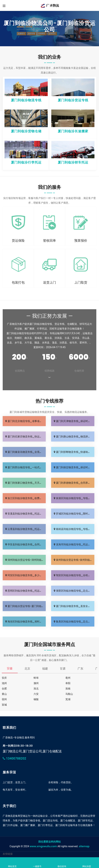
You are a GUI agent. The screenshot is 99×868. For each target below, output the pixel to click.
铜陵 (36, 699)
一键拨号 (37, 863)
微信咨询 (62, 863)
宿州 (4, 699)
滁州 (36, 683)
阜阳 (68, 683)
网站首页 (12, 863)
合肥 (4, 689)
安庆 (4, 678)
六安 (36, 694)
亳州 (68, 678)
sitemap (84, 846)
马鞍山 (69, 694)
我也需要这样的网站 (50, 842)
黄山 (4, 694)
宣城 (4, 705)
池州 (4, 683)
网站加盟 (87, 863)
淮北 (36, 689)
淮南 (68, 689)
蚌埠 (36, 678)
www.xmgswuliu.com (43, 846)
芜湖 (68, 699)
